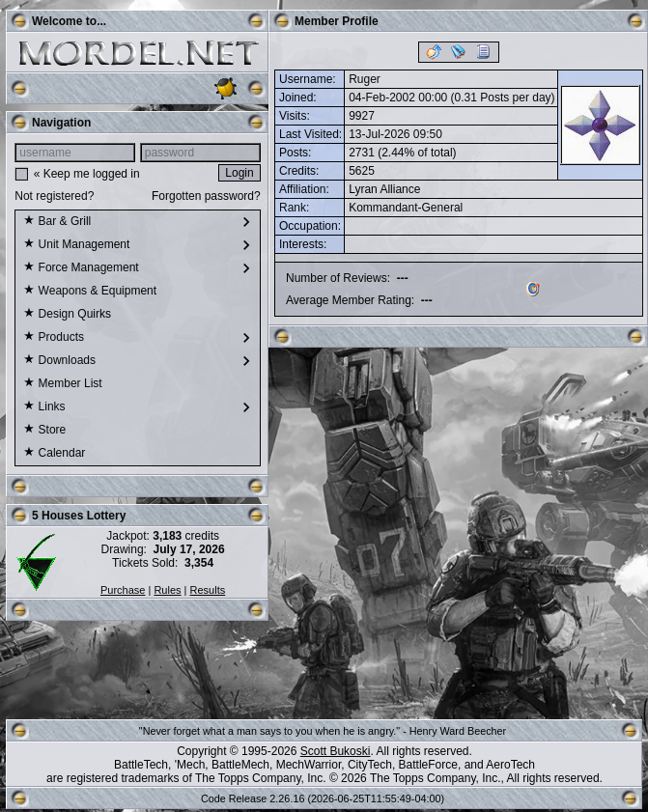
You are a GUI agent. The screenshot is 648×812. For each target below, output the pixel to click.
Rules (167, 590)
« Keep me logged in (87, 174)
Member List (62, 384)
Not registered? (54, 196)
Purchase (123, 590)
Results (208, 590)
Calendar (54, 454)
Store (44, 431)
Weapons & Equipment (90, 292)
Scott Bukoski (336, 751)
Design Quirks (67, 315)
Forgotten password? (206, 196)
